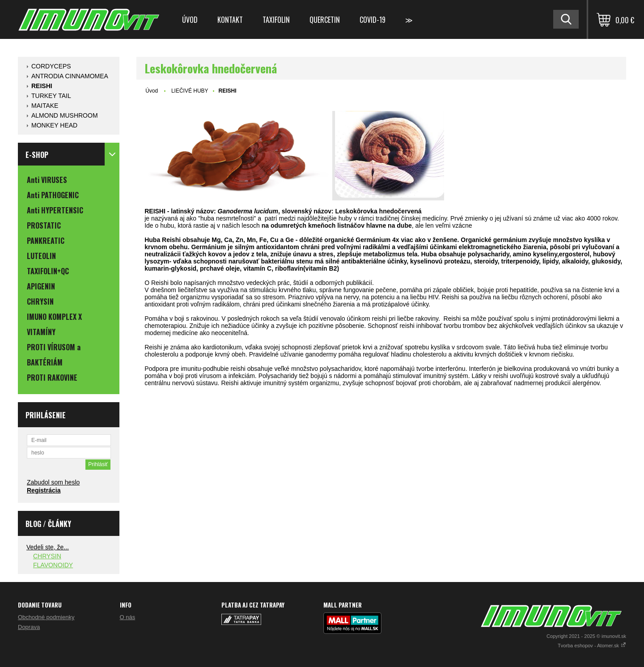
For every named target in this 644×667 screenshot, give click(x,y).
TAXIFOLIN (276, 20)
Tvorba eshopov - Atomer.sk (592, 646)
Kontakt (230, 20)
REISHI (42, 86)
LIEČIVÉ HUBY (190, 91)
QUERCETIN (325, 20)
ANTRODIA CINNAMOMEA (70, 76)
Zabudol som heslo (53, 482)
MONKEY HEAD (54, 125)
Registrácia (44, 490)
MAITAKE (45, 106)
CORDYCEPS (51, 66)
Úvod (190, 20)
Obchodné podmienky (46, 617)
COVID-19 (373, 20)
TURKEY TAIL (51, 96)
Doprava (29, 627)
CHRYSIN (47, 556)
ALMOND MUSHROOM (65, 115)
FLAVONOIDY (53, 565)
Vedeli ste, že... (48, 547)
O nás (128, 617)
